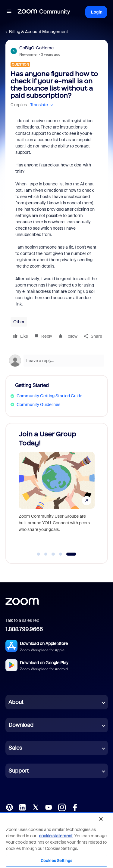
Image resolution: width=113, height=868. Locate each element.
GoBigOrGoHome (36, 48)
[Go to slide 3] (53, 554)
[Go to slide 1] (39, 554)
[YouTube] (49, 807)
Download (21, 725)
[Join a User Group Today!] (57, 487)
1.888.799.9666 (24, 629)
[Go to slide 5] (71, 554)
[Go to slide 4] (61, 554)
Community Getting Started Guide (49, 396)
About (16, 702)
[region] (56, 840)
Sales (15, 748)
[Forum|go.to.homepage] (44, 12)
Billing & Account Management (39, 32)
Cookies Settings (56, 861)
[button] (9, 12)
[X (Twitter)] (36, 807)
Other (19, 322)
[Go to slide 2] (46, 554)
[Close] (101, 819)
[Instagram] (62, 807)
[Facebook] (75, 807)
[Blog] (9, 807)
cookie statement (56, 836)
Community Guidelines (38, 405)
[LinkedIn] (22, 807)
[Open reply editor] (57, 361)
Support (19, 771)
